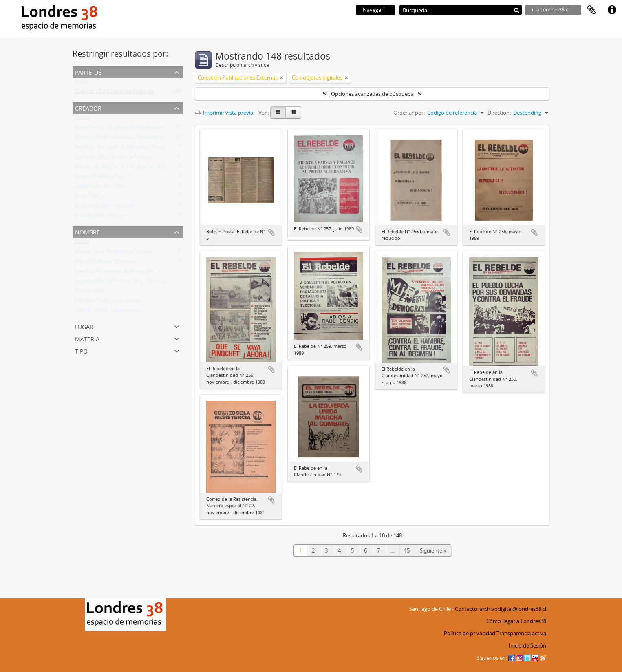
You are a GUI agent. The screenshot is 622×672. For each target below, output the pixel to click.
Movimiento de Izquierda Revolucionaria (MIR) (130, 129)
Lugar (84, 326)
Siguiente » (433, 550)
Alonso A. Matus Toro (100, 178)
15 (407, 550)
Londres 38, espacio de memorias (115, 272)
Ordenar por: (409, 113)
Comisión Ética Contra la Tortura (113, 158)
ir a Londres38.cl (551, 10)
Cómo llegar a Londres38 (516, 621)
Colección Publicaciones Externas (114, 93)
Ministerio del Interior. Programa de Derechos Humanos (142, 168)
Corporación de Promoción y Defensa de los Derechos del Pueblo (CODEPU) (165, 282)
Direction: (499, 113)
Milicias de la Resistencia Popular (114, 253)
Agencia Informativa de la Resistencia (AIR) (125, 139)
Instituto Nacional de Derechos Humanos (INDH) (133, 148)
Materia (87, 338)
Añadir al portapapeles (271, 232)
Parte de (88, 72)
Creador (88, 107)
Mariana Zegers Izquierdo (105, 207)
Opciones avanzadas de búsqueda (372, 94)
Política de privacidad (470, 633)
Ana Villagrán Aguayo (100, 217)
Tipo (81, 350)
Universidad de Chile (99, 188)
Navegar (373, 10)
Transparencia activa (521, 633)
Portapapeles (591, 10)
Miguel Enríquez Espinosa (105, 263)
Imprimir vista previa (224, 113)
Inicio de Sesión (527, 645)
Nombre (87, 231)
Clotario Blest (90, 292)
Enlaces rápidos (612, 10)
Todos (82, 83)
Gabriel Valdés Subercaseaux (109, 312)
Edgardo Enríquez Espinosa (107, 302)
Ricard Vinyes (90, 197)
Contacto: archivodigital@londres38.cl (501, 609)
